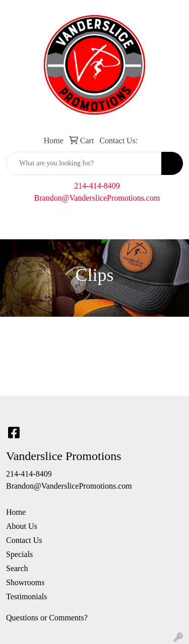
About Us (22, 526)
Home (16, 512)
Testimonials (27, 596)
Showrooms (25, 582)
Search (17, 568)
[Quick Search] (84, 163)
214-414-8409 (97, 186)
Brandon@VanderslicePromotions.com (97, 198)
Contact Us (24, 540)
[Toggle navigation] (16, 228)
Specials (19, 554)
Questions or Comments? (47, 618)
